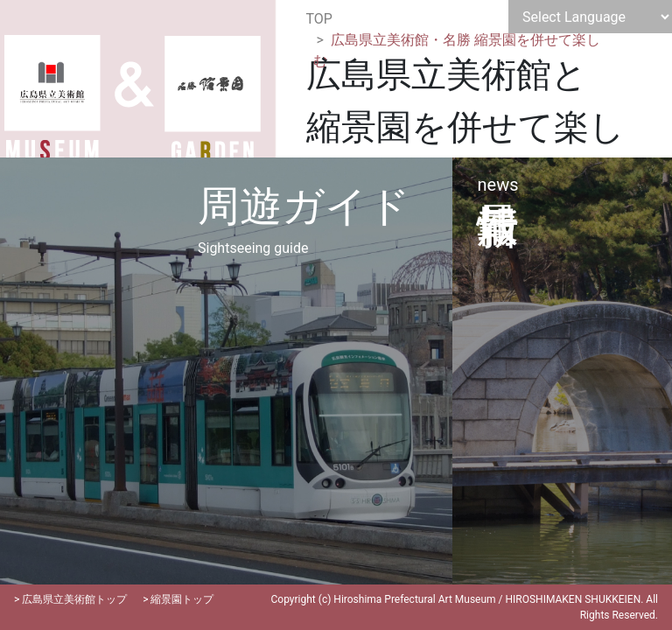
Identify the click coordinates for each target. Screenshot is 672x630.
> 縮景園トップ (178, 599)
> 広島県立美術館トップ (70, 599)
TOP (319, 19)
